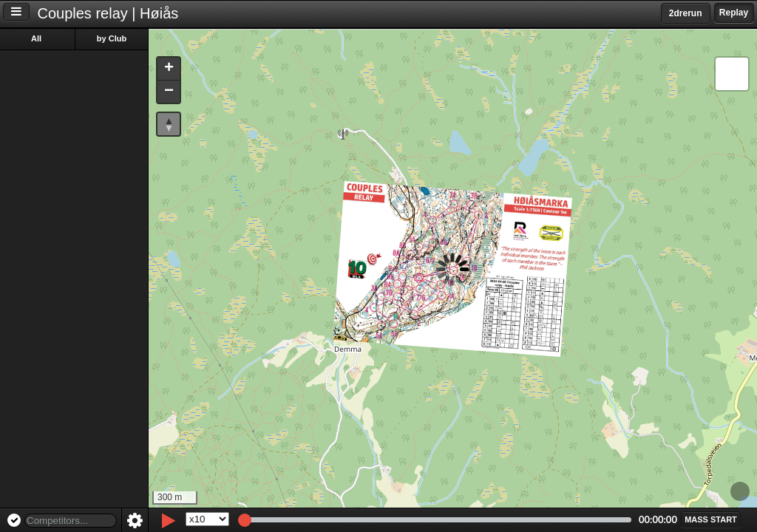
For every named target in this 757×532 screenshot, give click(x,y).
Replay (734, 13)
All (36, 38)
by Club (112, 38)
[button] (169, 69)
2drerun (686, 13)
